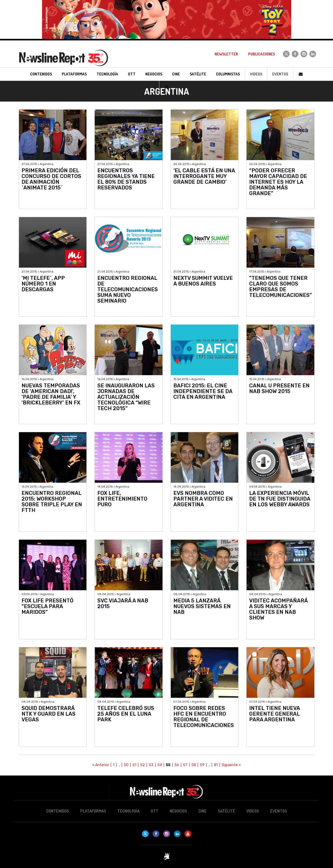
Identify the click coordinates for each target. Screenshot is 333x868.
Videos (256, 74)
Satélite (226, 811)
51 (134, 765)
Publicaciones (261, 54)
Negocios (178, 811)
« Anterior (101, 765)
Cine (202, 811)
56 (177, 765)
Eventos (280, 74)
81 (216, 765)
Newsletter (226, 54)
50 (126, 765)
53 (151, 765)
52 (142, 765)
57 (185, 765)
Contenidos (58, 811)
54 (160, 765)
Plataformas (93, 811)
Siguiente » (231, 765)
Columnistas (228, 74)
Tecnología (128, 811)
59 (202, 765)
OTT (155, 811)
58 (194, 765)
